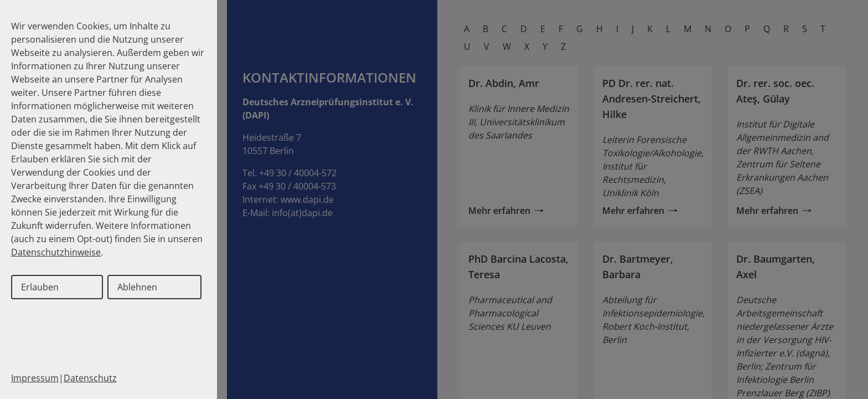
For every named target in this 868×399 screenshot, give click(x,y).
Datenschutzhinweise (56, 252)
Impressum (35, 378)
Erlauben (40, 287)
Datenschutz (90, 378)
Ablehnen (137, 287)
